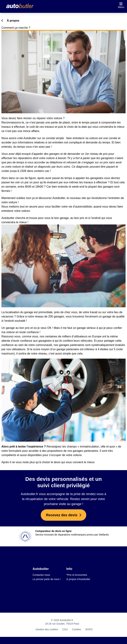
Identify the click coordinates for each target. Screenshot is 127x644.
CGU (65, 629)
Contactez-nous (41, 575)
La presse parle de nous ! (47, 579)
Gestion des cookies (47, 629)
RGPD (89, 629)
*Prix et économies (77, 575)
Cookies (77, 629)
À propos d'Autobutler (78, 579)
